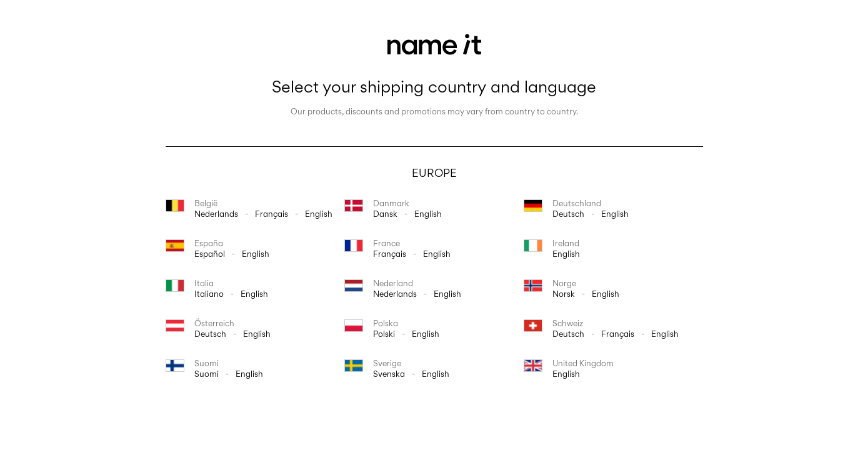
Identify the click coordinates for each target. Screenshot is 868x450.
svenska (389, 374)
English (319, 214)
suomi (207, 374)
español (210, 254)
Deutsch (568, 214)
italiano (209, 294)
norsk (564, 294)
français (272, 214)
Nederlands (216, 214)
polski (384, 334)
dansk (385, 214)
